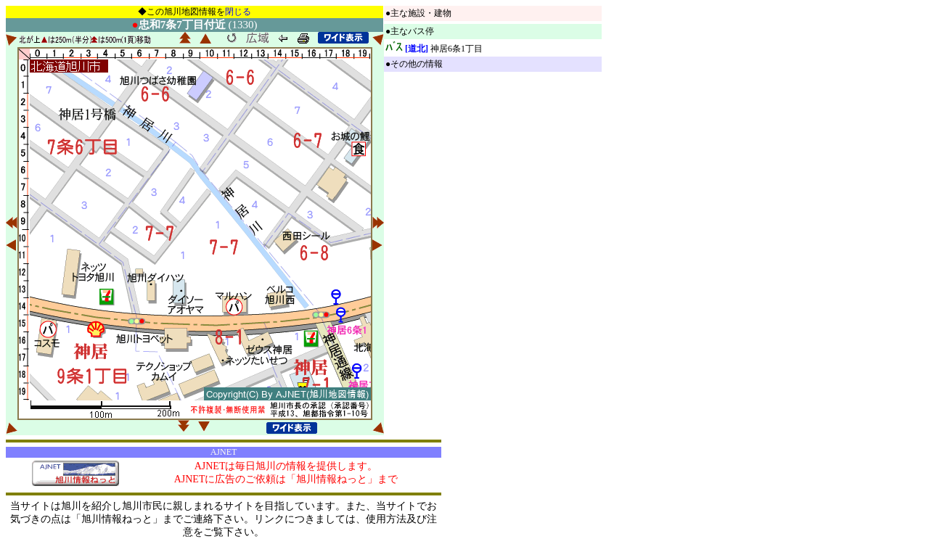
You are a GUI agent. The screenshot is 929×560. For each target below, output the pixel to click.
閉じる (238, 12)
